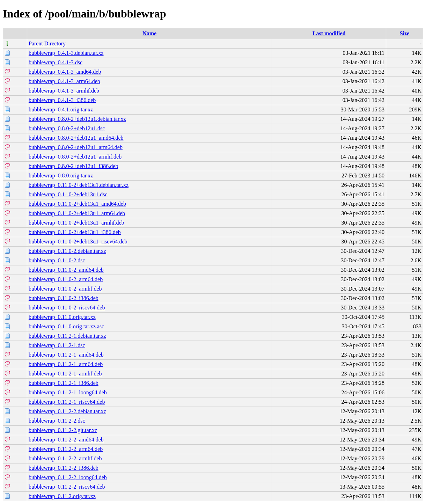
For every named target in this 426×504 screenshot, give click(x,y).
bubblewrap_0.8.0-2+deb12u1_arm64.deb (76, 147)
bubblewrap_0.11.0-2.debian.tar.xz (67, 251)
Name (149, 33)
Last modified (329, 33)
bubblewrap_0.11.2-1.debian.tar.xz (67, 336)
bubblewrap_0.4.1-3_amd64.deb (65, 72)
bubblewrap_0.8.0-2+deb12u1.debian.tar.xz (77, 119)
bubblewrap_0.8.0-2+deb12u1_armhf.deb (75, 157)
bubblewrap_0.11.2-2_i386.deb (64, 468)
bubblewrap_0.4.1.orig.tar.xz (61, 109)
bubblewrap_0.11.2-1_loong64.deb (68, 392)
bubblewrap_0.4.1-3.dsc (56, 62)
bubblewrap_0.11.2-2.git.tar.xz (63, 430)
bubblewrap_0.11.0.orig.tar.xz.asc (66, 326)
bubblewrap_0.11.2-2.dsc (57, 421)
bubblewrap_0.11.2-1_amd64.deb (66, 355)
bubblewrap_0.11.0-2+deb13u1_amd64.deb (77, 204)
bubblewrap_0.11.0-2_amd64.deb (66, 270)
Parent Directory (47, 43)
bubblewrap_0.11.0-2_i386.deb (64, 298)
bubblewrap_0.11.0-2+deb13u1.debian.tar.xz (79, 185)
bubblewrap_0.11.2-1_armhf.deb (65, 374)
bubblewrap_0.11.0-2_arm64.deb (66, 279)
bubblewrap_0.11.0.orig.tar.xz (62, 317)
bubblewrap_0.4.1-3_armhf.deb (64, 91)
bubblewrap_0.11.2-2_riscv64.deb (67, 487)
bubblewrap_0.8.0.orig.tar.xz (61, 176)
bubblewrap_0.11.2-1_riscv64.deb (67, 402)
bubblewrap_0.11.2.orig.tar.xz (62, 496)
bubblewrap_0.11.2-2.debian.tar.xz (67, 411)
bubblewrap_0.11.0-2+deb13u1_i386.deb (75, 232)
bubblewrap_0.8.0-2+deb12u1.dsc (67, 128)
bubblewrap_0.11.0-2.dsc (57, 260)
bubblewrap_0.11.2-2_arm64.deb (66, 449)
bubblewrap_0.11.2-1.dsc (57, 345)
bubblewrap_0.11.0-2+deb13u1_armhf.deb (76, 223)
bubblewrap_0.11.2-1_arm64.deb (66, 364)
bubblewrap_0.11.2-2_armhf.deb (65, 458)
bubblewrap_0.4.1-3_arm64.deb (64, 81)
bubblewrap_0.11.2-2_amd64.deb (66, 440)
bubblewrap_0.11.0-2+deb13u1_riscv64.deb (78, 242)
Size (405, 33)
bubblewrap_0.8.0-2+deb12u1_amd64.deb (76, 138)
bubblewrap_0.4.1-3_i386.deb (62, 100)
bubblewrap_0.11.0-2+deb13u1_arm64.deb (77, 213)
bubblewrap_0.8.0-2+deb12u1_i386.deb (74, 166)
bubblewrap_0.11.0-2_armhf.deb (65, 289)
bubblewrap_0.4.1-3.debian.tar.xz (66, 53)
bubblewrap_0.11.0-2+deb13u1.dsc (68, 194)
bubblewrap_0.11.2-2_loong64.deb (68, 477)
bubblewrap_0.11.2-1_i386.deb (64, 383)
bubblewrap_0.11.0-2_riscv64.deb (67, 308)
